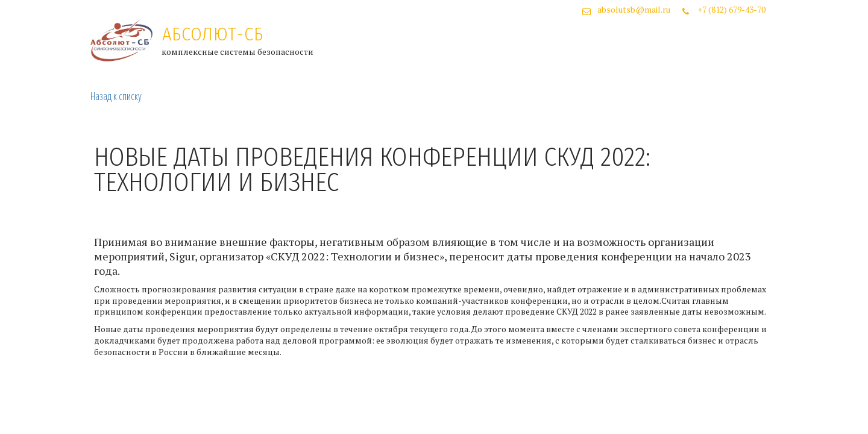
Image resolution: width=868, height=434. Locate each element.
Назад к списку (116, 96)
